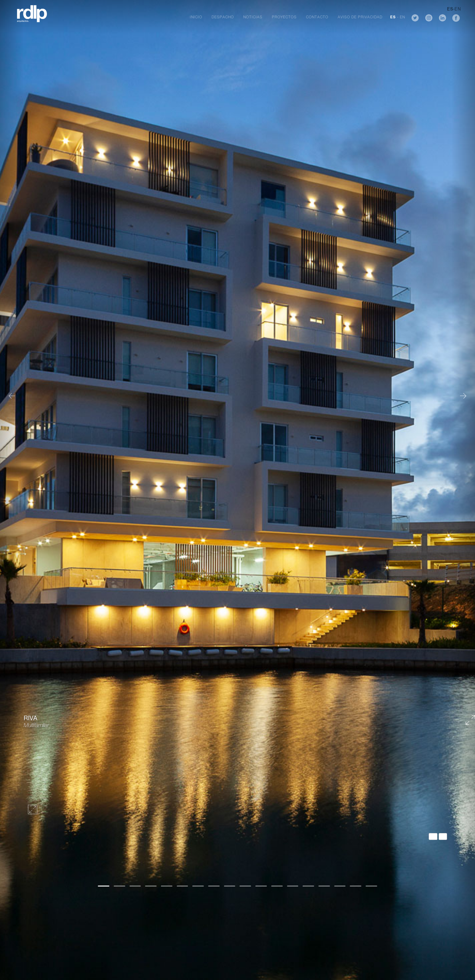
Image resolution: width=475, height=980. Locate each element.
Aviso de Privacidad (360, 17)
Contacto (317, 17)
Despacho (223, 17)
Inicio (196, 17)
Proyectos (284, 17)
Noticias (253, 17)
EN (402, 17)
